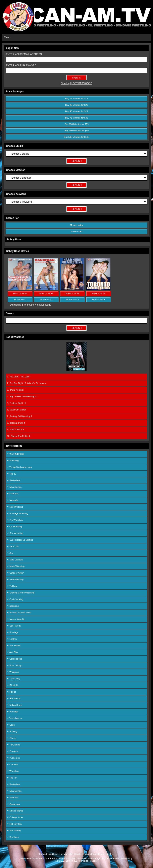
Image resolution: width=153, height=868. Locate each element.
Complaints (98, 854)
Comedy (12, 764)
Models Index (77, 225)
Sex (10, 553)
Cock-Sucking (15, 599)
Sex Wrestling (15, 533)
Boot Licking (14, 665)
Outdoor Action (16, 573)
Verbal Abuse (15, 718)
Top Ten (12, 778)
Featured (13, 494)
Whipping (13, 672)
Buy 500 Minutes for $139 (77, 137)
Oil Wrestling (14, 527)
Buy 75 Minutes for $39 (77, 118)
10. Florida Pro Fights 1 (18, 436)
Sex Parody (14, 626)
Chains (12, 738)
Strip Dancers (15, 560)
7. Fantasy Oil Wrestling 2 (20, 416)
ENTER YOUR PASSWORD (21, 65)
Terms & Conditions (48, 854)
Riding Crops (15, 705)
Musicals (13, 500)
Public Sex (13, 758)
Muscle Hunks (15, 811)
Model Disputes (83, 854)
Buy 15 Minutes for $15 (77, 99)
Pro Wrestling (15, 520)
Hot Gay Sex (14, 824)
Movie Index (77, 231)
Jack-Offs (13, 546)
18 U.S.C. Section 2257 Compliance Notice (76, 861)
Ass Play (12, 652)
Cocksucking (14, 659)
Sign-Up (65, 83)
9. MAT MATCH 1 (16, 429)
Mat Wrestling (15, 507)
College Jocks (15, 817)
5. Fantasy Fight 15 (16, 403)
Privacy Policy (67, 854)
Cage (11, 725)
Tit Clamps (13, 745)
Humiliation (14, 698)
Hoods (11, 692)
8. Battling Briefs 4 (16, 423)
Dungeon (13, 751)
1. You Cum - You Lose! (19, 377)
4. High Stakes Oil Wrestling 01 (22, 396)
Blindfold (12, 685)
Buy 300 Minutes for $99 (77, 131)
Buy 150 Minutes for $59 (77, 124)
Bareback (13, 837)
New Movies (14, 791)
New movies (14, 487)
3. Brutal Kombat (15, 390)
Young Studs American (19, 467)
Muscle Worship (16, 619)
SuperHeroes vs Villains (20, 540)
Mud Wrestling (15, 579)
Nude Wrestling (16, 566)
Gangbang (13, 804)
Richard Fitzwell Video (19, 613)
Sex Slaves (14, 646)
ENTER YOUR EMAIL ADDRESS (24, 54)
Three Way (14, 679)
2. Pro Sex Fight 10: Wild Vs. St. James (26, 383)
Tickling (12, 586)
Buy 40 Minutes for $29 (77, 111)
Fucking (12, 731)
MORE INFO (20, 300)
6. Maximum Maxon (17, 410)
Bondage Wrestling (18, 513)
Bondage (13, 632)
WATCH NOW (20, 294)
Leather (12, 639)
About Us (110, 854)
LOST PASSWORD (82, 83)
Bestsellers (14, 480)
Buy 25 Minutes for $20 (77, 105)
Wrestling (13, 461)
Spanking (13, 606)
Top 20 (12, 474)
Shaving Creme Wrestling (21, 593)
